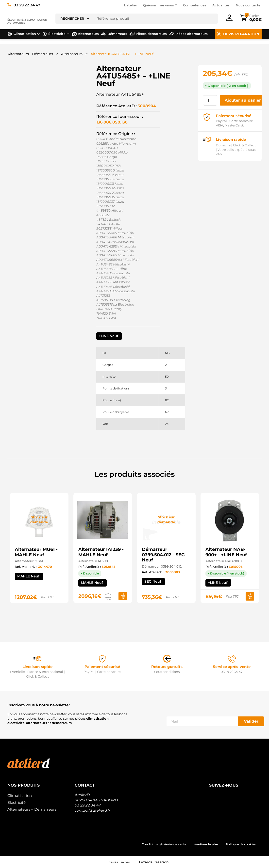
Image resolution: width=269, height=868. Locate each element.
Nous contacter (249, 5)
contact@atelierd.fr (92, 810)
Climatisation (20, 796)
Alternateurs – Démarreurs (32, 809)
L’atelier (130, 5)
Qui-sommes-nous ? (160, 5)
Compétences (195, 5)
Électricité (17, 802)
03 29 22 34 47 (88, 805)
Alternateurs (72, 54)
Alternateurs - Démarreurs (30, 54)
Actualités (221, 5)
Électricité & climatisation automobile (27, 21)
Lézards (154, 862)
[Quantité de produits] (210, 100)
